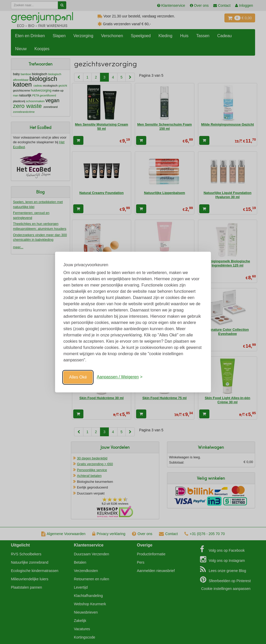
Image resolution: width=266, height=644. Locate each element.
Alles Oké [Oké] (78, 377)
